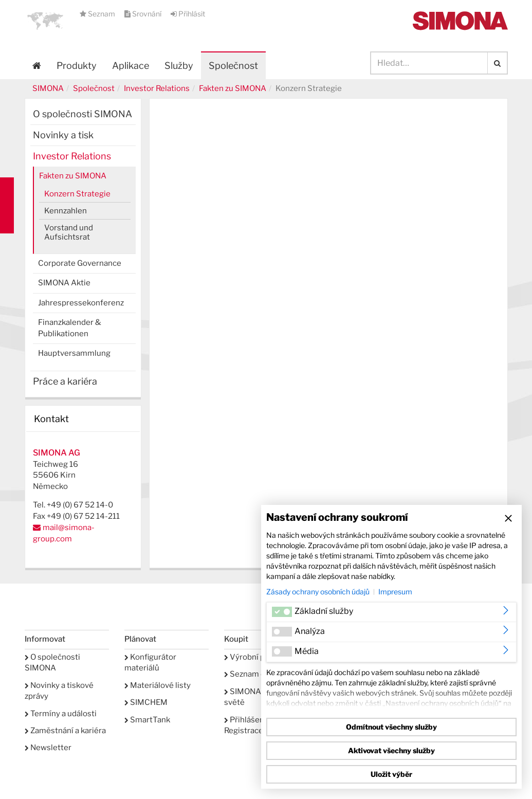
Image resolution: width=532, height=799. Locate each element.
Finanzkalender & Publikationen (70, 328)
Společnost (94, 88)
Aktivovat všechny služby (391, 750)
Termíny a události (61, 714)
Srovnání (144, 14)
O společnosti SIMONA (82, 114)
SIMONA (48, 88)
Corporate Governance (80, 263)
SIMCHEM (146, 702)
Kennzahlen (66, 211)
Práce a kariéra (65, 381)
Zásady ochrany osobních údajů (318, 592)
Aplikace (131, 66)
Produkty (77, 66)
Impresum (395, 592)
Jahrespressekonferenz (81, 303)
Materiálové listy (158, 685)
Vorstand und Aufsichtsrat (69, 232)
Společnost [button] (233, 66)
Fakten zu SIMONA (233, 88)
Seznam (98, 14)
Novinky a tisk (63, 135)
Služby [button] (179, 66)
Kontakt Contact (7, 205)
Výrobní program (258, 657)
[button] (45, 21)
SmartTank (147, 720)
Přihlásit (188, 14)
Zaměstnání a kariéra (65, 731)
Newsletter (48, 748)
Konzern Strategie (77, 194)
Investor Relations (157, 88)
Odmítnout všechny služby (391, 727)
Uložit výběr (391, 774)
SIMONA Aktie (64, 283)
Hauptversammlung (74, 353)
